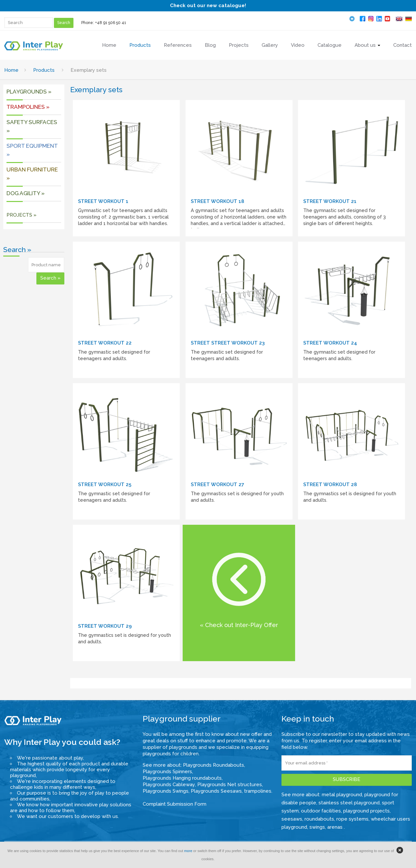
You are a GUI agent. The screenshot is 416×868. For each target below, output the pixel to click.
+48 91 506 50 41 (111, 23)
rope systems (352, 819)
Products (44, 70)
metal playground (342, 795)
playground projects (366, 811)
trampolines (258, 791)
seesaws (292, 819)
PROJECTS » (21, 215)
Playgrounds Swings (166, 791)
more (188, 851)
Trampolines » (28, 107)
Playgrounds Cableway (169, 785)
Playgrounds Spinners (167, 772)
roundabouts (319, 819)
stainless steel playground (349, 803)
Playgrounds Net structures (230, 785)
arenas (336, 827)
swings (317, 827)
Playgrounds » (29, 92)
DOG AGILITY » (26, 193)
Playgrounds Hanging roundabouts (182, 778)
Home (11, 70)
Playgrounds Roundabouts (214, 765)
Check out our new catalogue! (208, 6)
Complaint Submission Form (175, 804)
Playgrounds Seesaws (216, 791)
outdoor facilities (321, 811)
